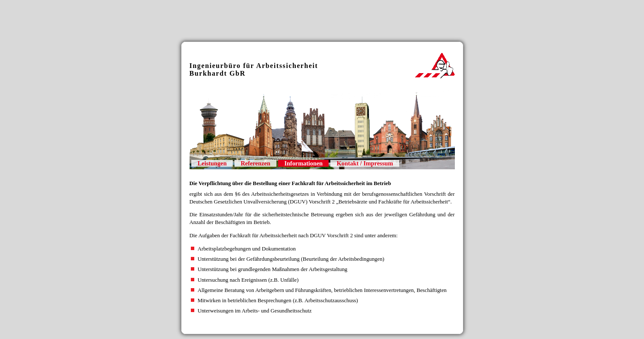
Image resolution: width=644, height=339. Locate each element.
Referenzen (255, 163)
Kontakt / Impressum (365, 163)
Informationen (304, 163)
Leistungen (212, 163)
